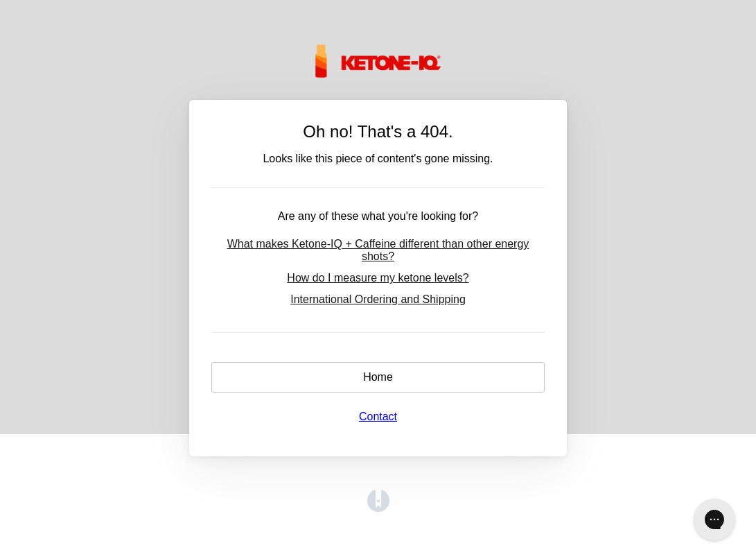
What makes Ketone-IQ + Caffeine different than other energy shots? (378, 250)
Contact (378, 416)
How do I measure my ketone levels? (378, 278)
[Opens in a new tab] (378, 508)
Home (378, 377)
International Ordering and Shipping (378, 299)
